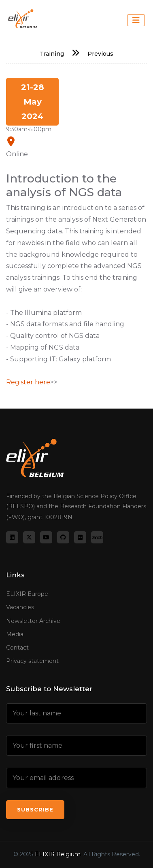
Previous (100, 54)
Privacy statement (32, 661)
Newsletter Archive (33, 621)
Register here (28, 382)
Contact (17, 648)
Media (15, 634)
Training (52, 54)
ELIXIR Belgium (58, 854)
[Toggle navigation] (136, 20)
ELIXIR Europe (27, 594)
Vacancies (20, 607)
